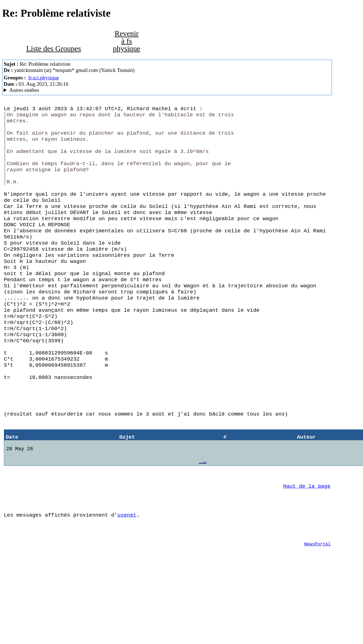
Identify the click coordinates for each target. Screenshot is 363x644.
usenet (127, 583)
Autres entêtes (24, 90)
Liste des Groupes (54, 49)
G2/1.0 (167, 90)
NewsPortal (317, 615)
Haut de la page (307, 551)
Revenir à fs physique (127, 41)
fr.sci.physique (44, 78)
